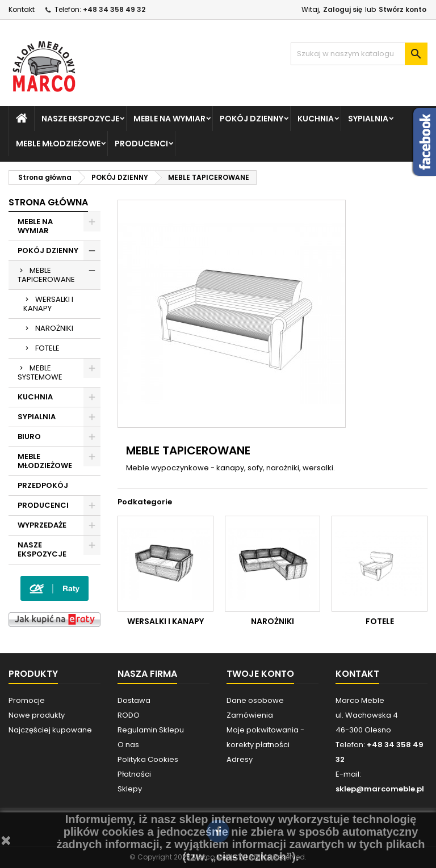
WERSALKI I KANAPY (48, 304)
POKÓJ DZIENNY (251, 119)
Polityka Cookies (148, 759)
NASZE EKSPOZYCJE (80, 119)
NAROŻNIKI (54, 328)
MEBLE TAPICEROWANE (46, 275)
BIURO (29, 437)
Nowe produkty (37, 715)
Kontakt (22, 9)
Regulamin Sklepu (151, 730)
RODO (129, 715)
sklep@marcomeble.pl (380, 789)
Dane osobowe (255, 700)
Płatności (134, 774)
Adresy (240, 759)
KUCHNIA (316, 119)
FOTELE (47, 348)
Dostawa (134, 700)
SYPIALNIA (368, 119)
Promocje (27, 700)
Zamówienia (250, 715)
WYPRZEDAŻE (42, 525)
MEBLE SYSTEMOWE (40, 372)
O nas (128, 745)
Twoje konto (260, 674)
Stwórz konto (403, 9)
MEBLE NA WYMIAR (169, 119)
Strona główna (48, 202)
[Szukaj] (359, 54)
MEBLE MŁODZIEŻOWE (58, 144)
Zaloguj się (343, 9)
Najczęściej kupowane (50, 730)
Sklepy (130, 789)
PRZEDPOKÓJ (43, 485)
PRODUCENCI (141, 144)
